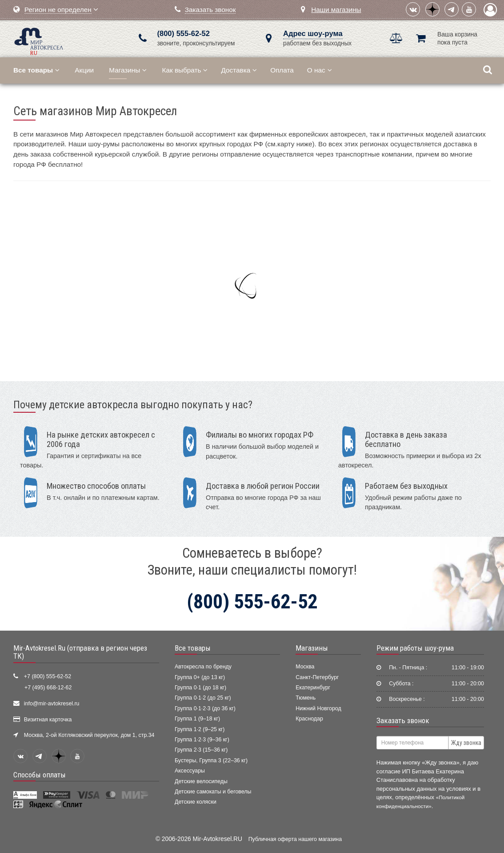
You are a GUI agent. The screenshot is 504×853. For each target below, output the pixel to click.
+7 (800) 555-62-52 (48, 676)
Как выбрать (185, 70)
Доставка (239, 70)
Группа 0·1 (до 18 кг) (200, 688)
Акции (84, 70)
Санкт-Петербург (317, 677)
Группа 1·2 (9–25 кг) (200, 729)
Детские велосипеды (201, 781)
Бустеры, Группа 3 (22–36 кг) (211, 760)
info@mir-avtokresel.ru (52, 704)
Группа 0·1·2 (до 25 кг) (203, 698)
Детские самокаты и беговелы (213, 792)
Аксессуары (190, 771)
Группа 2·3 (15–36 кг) (201, 750)
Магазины (128, 70)
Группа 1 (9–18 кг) (197, 719)
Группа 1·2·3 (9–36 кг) (202, 740)
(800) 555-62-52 (184, 34)
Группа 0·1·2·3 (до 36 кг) (205, 708)
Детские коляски (196, 802)
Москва (305, 667)
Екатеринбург (313, 688)
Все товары (193, 648)
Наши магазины (336, 10)
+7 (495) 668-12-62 (48, 688)
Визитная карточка (48, 720)
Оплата (282, 70)
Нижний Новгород (318, 708)
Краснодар (309, 719)
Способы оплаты (40, 775)
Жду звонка (466, 743)
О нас (320, 70)
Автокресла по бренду (203, 667)
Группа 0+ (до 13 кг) (200, 677)
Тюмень (306, 698)
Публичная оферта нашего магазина (295, 839)
